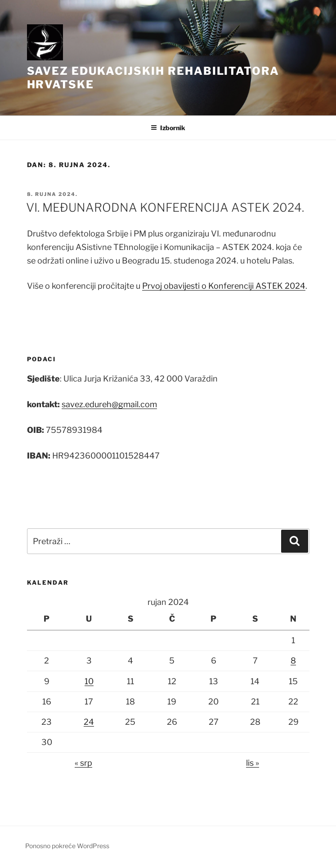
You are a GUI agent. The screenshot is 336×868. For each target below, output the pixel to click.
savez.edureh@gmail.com (109, 404)
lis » (253, 763)
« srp (83, 763)
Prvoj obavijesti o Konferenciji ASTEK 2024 (224, 286)
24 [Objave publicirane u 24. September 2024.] (89, 722)
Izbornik (168, 128)
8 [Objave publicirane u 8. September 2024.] (293, 661)
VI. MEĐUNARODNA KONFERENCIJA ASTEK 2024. (165, 207)
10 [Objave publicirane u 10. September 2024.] (89, 681)
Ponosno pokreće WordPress (67, 846)
